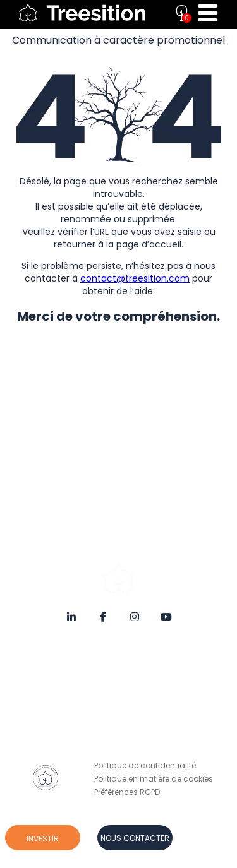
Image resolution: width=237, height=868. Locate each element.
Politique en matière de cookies (154, 779)
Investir (43, 839)
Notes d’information (132, 686)
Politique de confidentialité (145, 765)
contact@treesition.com (135, 278)
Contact (110, 726)
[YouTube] (166, 615)
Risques (110, 712)
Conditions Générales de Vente (154, 673)
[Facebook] (103, 615)
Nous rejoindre (122, 739)
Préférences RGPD (127, 792)
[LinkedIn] (71, 615)
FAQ (101, 699)
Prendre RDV (117, 752)
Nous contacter (135, 838)
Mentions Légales (127, 659)
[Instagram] (135, 615)
